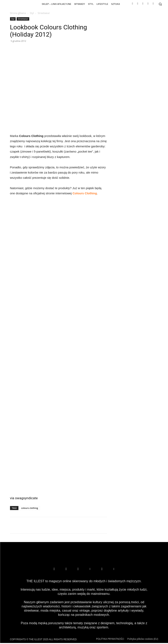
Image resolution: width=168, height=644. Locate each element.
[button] (160, 4)
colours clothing (30, 508)
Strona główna (18, 13)
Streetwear (23, 19)
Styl (32, 13)
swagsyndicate (26, 498)
